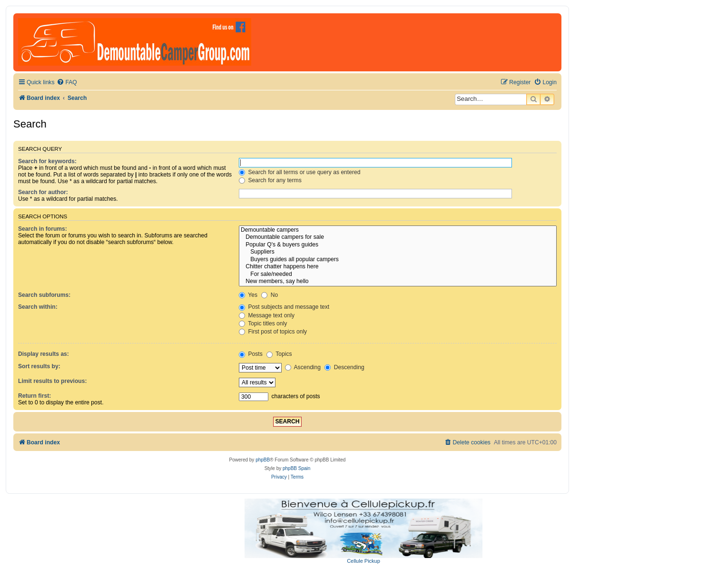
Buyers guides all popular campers (398, 260)
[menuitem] (67, 83)
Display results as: (44, 354)
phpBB (263, 460)
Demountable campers (398, 230)
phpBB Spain (296, 468)
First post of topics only (273, 332)
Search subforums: (44, 295)
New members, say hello (398, 282)
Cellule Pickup (363, 561)
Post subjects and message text (284, 307)
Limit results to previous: (52, 381)
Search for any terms (270, 180)
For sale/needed (398, 274)
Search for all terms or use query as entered (300, 172)
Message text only (267, 315)
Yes (248, 295)
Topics (279, 354)
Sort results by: (39, 366)
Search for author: (43, 192)
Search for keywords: (47, 161)
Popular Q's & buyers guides (398, 245)
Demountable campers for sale (398, 237)
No (270, 295)
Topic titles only (263, 323)
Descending (344, 367)
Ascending (303, 367)
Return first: (34, 396)
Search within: (38, 307)
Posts (251, 354)
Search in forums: (43, 229)
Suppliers (398, 252)
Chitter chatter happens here (398, 267)
